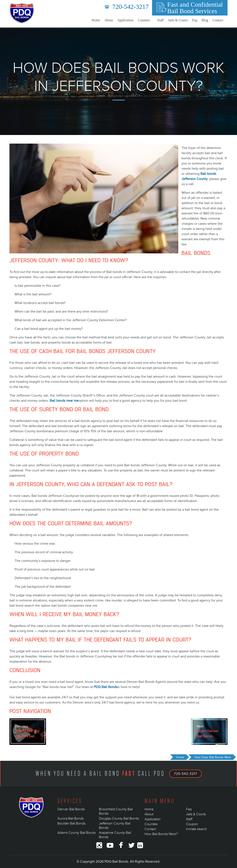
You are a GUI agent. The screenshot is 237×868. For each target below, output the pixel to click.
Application (125, 20)
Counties (144, 20)
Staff (161, 20)
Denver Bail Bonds (71, 809)
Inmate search (196, 829)
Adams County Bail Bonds (76, 833)
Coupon (192, 824)
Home (96, 20)
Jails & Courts (178, 20)
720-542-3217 (127, 7)
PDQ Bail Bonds (106, 687)
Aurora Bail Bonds (71, 818)
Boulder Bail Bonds (71, 823)
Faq (195, 20)
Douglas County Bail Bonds (119, 818)
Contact (218, 20)
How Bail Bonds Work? (161, 834)
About (109, 20)
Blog (205, 20)
